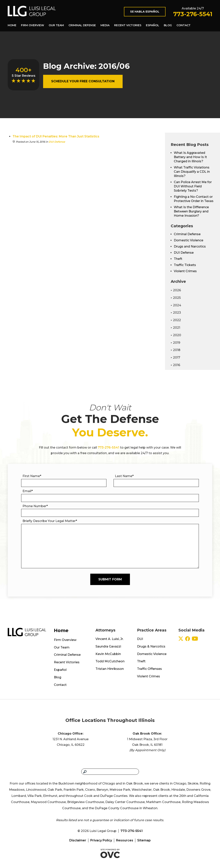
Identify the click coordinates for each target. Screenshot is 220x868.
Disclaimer (78, 840)
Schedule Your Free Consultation (83, 81)
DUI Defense (57, 142)
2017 (175, 357)
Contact (184, 25)
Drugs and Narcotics (190, 246)
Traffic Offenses (149, 669)
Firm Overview (33, 25)
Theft (178, 259)
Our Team (56, 25)
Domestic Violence (189, 240)
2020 (176, 335)
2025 (176, 298)
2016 (175, 365)
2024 (176, 305)
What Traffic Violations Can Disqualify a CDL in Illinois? (192, 172)
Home (12, 25)
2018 (176, 350)
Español (153, 25)
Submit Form (110, 579)
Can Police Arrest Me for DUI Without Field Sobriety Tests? (193, 186)
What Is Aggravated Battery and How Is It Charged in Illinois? (190, 157)
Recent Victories (128, 25)
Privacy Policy (101, 840)
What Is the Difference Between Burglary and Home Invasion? (191, 211)
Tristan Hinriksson (110, 669)
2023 (176, 313)
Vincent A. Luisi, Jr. (110, 639)
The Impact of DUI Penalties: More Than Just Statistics (56, 136)
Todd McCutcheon (110, 661)
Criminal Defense (82, 25)
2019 (175, 343)
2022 (176, 320)
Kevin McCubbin (108, 654)
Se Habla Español (145, 12)
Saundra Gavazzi (108, 646)
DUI (140, 639)
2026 (176, 290)
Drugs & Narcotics (151, 646)
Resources (125, 840)
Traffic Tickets (185, 265)
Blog (168, 25)
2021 (175, 328)
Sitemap (144, 840)
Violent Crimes (185, 271)
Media (105, 25)
